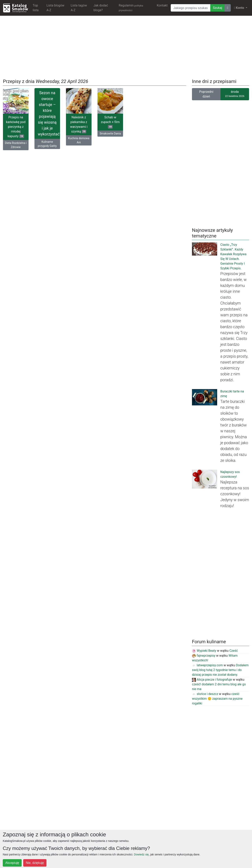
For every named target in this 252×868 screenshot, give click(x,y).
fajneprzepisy (204, 656)
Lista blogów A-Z (55, 8)
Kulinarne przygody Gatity (47, 144)
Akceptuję (12, 863)
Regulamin (131, 8)
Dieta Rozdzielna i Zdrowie (16, 145)
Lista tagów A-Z (79, 8)
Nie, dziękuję (35, 863)
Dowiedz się (141, 854)
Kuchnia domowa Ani (79, 140)
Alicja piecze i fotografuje (212, 680)
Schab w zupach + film (110, 122)
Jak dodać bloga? (101, 8)
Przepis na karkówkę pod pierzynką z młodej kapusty (16, 127)
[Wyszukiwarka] (191, 8)
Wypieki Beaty (204, 651)
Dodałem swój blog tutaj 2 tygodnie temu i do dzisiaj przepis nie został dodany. (220, 670)
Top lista (36, 8)
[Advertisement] (126, 46)
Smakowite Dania (110, 133)
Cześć (234, 651)
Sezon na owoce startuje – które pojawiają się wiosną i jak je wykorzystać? (49, 113)
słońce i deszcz (205, 694)
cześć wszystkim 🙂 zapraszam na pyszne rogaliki (217, 699)
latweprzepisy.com (207, 665)
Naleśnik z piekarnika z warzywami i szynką (79, 124)
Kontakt (162, 5)
